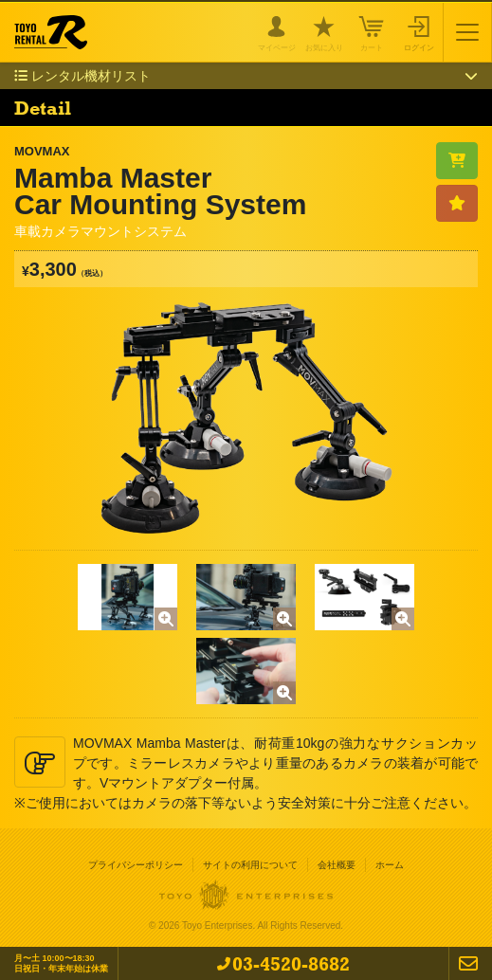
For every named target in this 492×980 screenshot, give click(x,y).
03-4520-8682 (291, 963)
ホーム (390, 865)
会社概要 (337, 865)
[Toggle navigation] (467, 32)
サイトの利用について (250, 865)
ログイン (419, 46)
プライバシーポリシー (136, 865)
